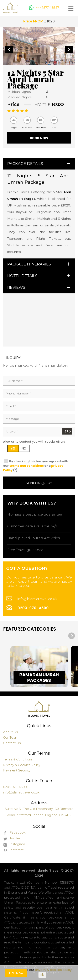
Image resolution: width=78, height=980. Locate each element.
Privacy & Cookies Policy (22, 765)
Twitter (12, 839)
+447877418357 (44, 8)
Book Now (39, 138)
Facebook (14, 833)
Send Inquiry (39, 483)
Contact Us (12, 743)
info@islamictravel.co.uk (37, 599)
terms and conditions (27, 466)
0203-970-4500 (33, 608)
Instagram (14, 844)
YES (13, 448)
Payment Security (17, 770)
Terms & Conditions (18, 759)
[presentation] (72, 636)
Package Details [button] (25, 164)
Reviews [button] (16, 287)
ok (42, 975)
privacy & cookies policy (53, 970)
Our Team (11, 737)
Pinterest (13, 850)
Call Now (16, 973)
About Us (10, 732)
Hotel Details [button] (22, 276)
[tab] (39, 164)
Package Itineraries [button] (29, 264)
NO (24, 448)
